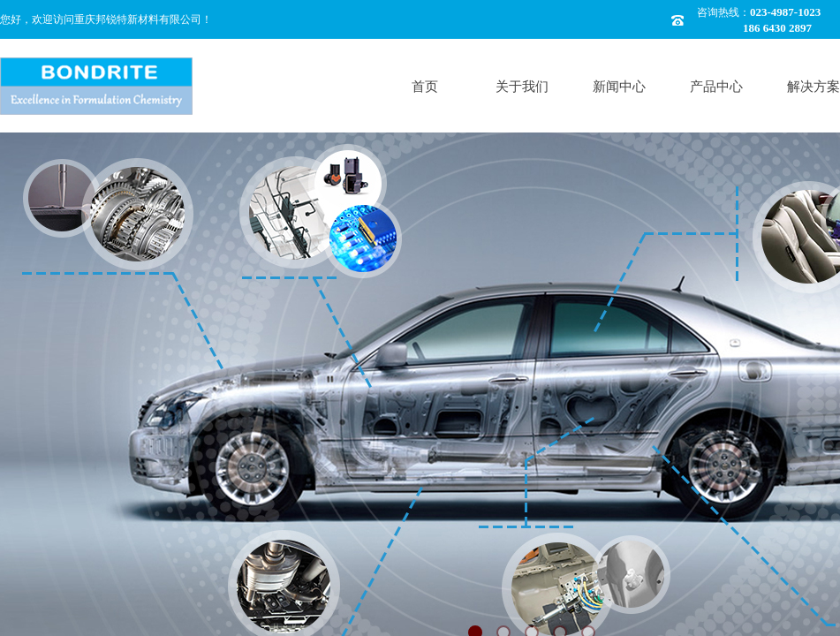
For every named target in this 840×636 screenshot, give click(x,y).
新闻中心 (619, 87)
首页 (425, 87)
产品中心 (716, 87)
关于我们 (522, 87)
